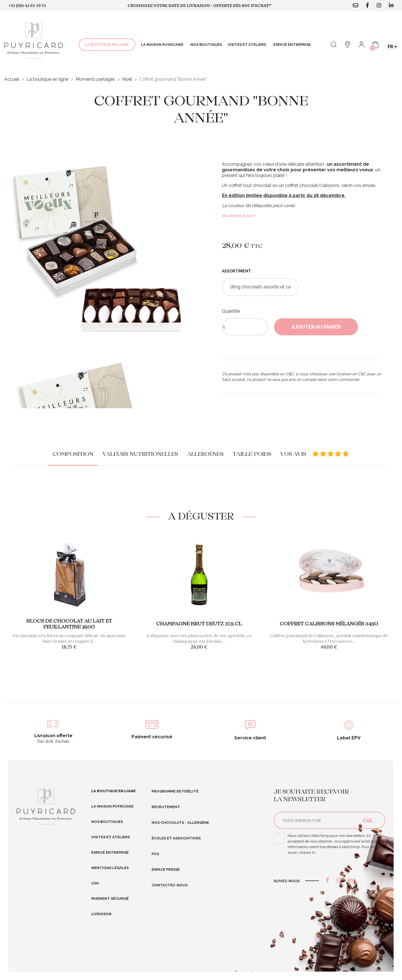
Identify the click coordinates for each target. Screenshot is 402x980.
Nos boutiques (107, 822)
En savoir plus (239, 216)
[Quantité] (245, 327)
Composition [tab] (73, 454)
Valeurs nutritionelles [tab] (140, 454)
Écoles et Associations (176, 838)
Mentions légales (110, 868)
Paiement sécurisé (110, 899)
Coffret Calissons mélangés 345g (329, 624)
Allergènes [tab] (205, 454)
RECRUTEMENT (166, 807)
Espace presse (166, 869)
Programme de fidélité (175, 791)
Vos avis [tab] (315, 454)
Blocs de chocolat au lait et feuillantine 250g (69, 624)
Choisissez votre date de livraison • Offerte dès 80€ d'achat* (199, 6)
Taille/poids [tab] (252, 454)
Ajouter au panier (316, 327)
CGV (95, 883)
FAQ (155, 854)
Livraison (101, 914)
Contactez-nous (170, 885)
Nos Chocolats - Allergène (180, 823)
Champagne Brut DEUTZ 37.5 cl (199, 624)
